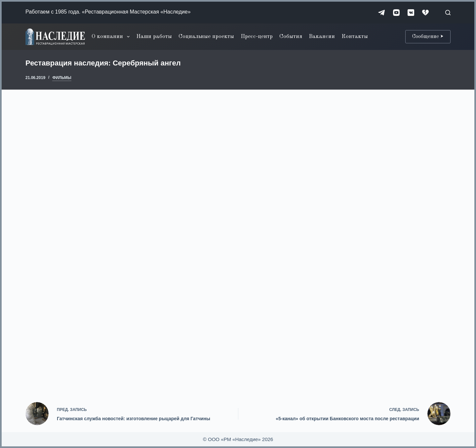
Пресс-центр (257, 37)
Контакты (355, 37)
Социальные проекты (206, 37)
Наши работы (154, 37)
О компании (112, 37)
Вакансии (322, 37)
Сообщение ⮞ (428, 37)
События (291, 37)
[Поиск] (448, 13)
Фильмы (62, 78)
